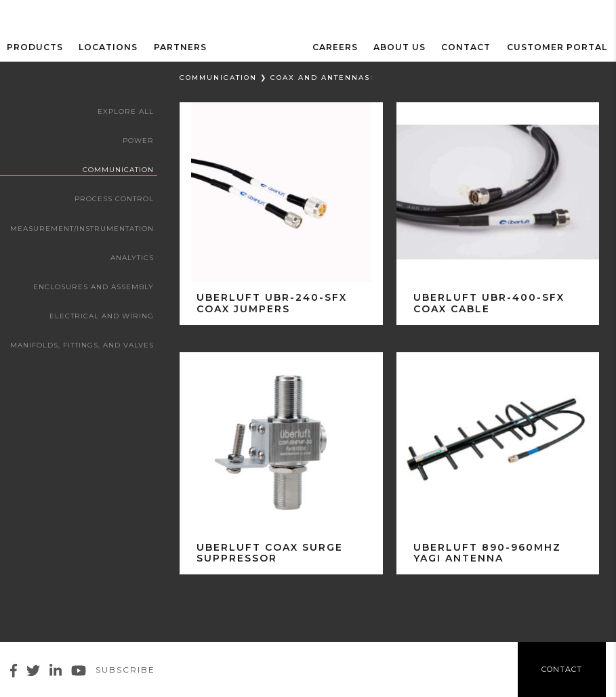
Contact (471, 46)
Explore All (126, 111)
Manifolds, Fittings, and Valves (82, 344)
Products (35, 46)
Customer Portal (559, 46)
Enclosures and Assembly (94, 286)
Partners (176, 46)
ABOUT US (407, 46)
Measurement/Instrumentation (83, 228)
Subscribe (125, 670)
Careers (345, 46)
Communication (118, 170)
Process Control (115, 199)
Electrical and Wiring (102, 315)
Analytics (132, 257)
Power (139, 141)
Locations (106, 46)
